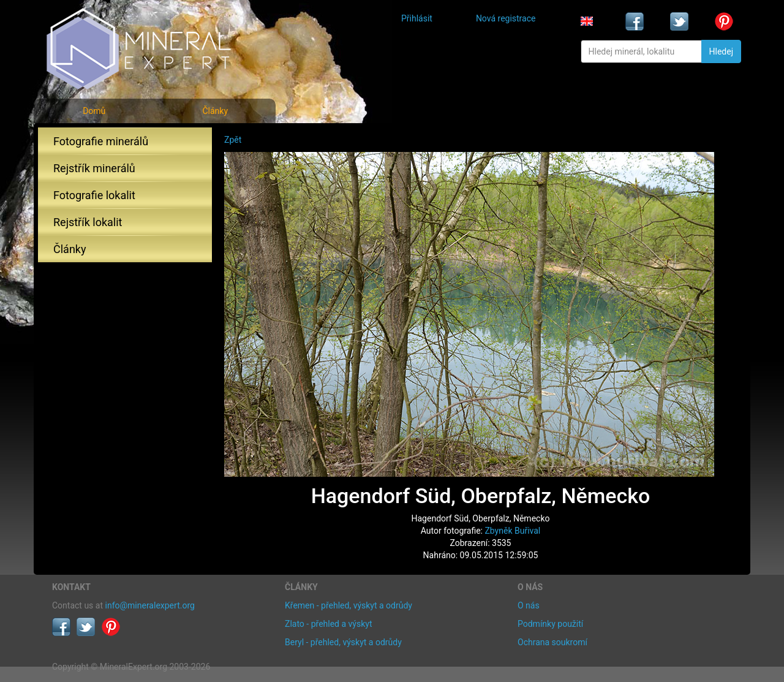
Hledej (721, 51)
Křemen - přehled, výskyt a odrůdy (349, 605)
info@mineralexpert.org (150, 605)
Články (215, 111)
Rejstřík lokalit (88, 222)
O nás (529, 605)
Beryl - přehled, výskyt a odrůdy (343, 642)
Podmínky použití (550, 624)
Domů (94, 111)
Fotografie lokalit (94, 195)
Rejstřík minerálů (94, 168)
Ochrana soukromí (552, 642)
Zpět (233, 140)
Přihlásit (417, 18)
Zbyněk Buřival (512, 531)
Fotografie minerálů (101, 141)
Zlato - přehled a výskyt (328, 624)
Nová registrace (506, 18)
